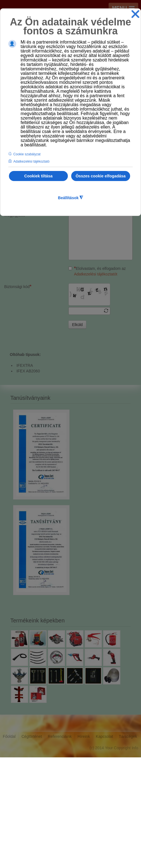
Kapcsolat (104, 847)
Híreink (84, 847)
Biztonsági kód (18, 397)
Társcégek (128, 847)
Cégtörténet (32, 847)
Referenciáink (60, 847)
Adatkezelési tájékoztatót (96, 385)
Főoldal (9, 847)
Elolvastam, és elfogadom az (97, 382)
